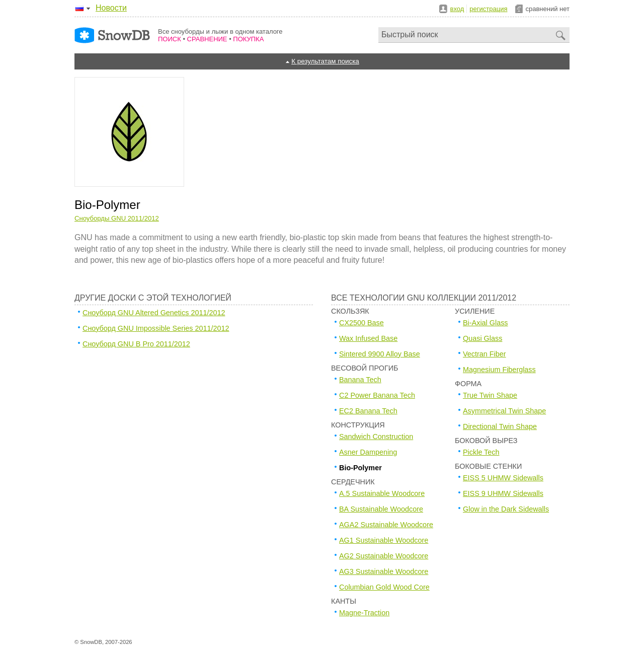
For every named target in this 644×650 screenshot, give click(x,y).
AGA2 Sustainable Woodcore (386, 525)
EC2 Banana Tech (368, 411)
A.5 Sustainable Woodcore (382, 493)
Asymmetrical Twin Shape (504, 411)
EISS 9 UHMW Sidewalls (503, 493)
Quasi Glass (482, 338)
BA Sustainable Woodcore (381, 509)
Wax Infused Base (368, 338)
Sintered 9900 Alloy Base (380, 354)
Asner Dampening (368, 452)
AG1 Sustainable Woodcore (384, 540)
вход (457, 9)
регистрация (488, 9)
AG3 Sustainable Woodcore (384, 571)
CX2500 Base (361, 323)
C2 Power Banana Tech (377, 395)
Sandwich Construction (376, 437)
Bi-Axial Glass (486, 323)
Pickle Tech (481, 452)
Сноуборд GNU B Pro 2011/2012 (136, 344)
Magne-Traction (364, 613)
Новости (111, 8)
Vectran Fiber (485, 354)
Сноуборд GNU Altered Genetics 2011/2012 (154, 313)
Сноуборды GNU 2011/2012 (117, 218)
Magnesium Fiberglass (499, 370)
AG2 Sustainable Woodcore (384, 556)
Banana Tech (360, 380)
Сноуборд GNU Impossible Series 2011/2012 (156, 328)
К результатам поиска (325, 61)
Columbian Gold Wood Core (384, 587)
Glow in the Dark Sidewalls (506, 509)
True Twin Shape (490, 395)
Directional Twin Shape (500, 426)
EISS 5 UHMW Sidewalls (503, 478)
